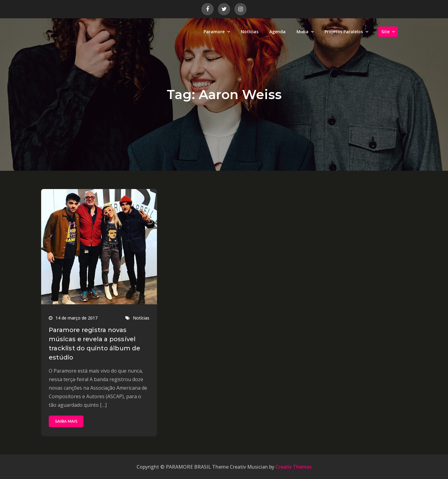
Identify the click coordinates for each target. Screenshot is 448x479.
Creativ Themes (294, 467)
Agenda (277, 32)
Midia (302, 32)
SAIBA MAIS (66, 421)
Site (385, 32)
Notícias (250, 32)
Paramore (214, 32)
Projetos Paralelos (344, 32)
